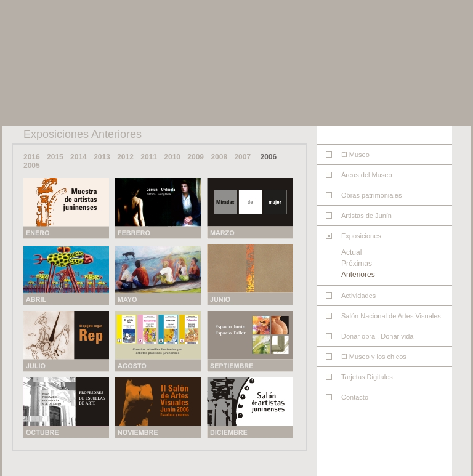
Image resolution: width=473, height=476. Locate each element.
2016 (32, 157)
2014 (79, 157)
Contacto (355, 397)
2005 (32, 166)
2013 (102, 157)
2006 (268, 157)
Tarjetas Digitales (367, 377)
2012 (125, 157)
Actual (351, 252)
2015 (55, 157)
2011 (149, 157)
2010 (172, 157)
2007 (242, 157)
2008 (219, 157)
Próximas (357, 264)
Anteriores (358, 275)
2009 (196, 157)
